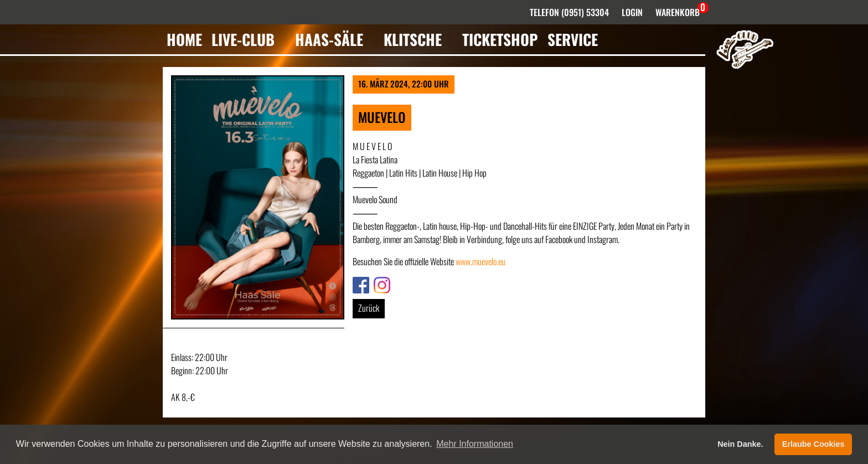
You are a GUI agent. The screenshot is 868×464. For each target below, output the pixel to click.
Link (359, 283)
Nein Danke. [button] (740, 444)
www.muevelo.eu (480, 261)
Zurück (369, 308)
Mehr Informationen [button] (475, 444)
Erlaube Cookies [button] (813, 444)
